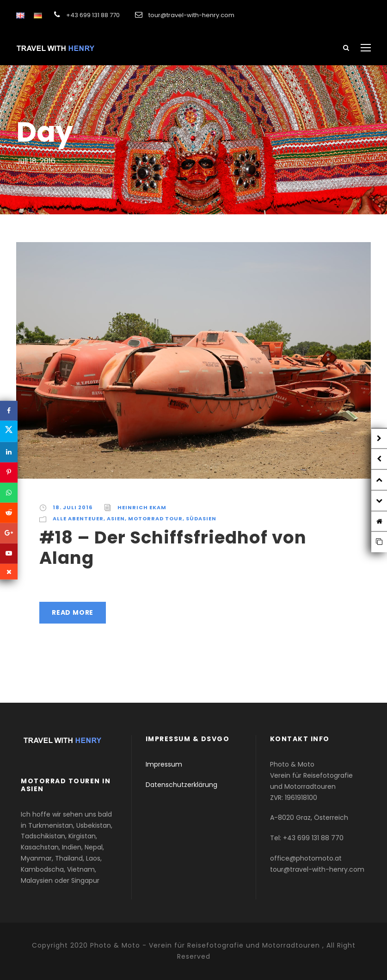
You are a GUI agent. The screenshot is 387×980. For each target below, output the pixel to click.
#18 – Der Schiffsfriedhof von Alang (173, 548)
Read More (73, 612)
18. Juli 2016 (73, 507)
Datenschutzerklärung (181, 785)
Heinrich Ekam (142, 507)
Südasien (201, 518)
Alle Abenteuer (78, 518)
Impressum (164, 764)
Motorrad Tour (155, 518)
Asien (116, 518)
